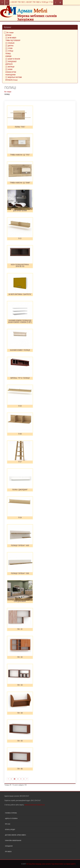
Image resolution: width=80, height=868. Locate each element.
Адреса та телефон (11, 818)
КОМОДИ (8, 56)
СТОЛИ (10, 48)
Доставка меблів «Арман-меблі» (16, 835)
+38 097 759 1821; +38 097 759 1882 (31, 2)
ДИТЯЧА (11, 46)
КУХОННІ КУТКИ (11, 72)
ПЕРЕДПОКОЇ (12, 62)
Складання (9, 846)
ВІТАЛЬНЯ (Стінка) (11, 80)
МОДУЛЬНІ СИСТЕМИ (15, 77)
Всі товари (10, 33)
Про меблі (8, 852)
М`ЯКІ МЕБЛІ (12, 38)
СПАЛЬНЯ (11, 43)
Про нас (8, 824)
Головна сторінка (11, 813)
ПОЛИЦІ (8, 54)
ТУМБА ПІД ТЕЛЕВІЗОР (13, 40)
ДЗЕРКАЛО (9, 64)
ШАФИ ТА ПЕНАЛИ (14, 59)
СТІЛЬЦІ (10, 51)
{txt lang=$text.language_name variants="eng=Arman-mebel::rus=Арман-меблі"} (51, 864)
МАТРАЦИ (11, 67)
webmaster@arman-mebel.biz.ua (35, 805)
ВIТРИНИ (8, 35)
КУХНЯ (10, 69)
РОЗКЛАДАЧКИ (10, 75)
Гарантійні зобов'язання (13, 840)
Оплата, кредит (10, 830)
